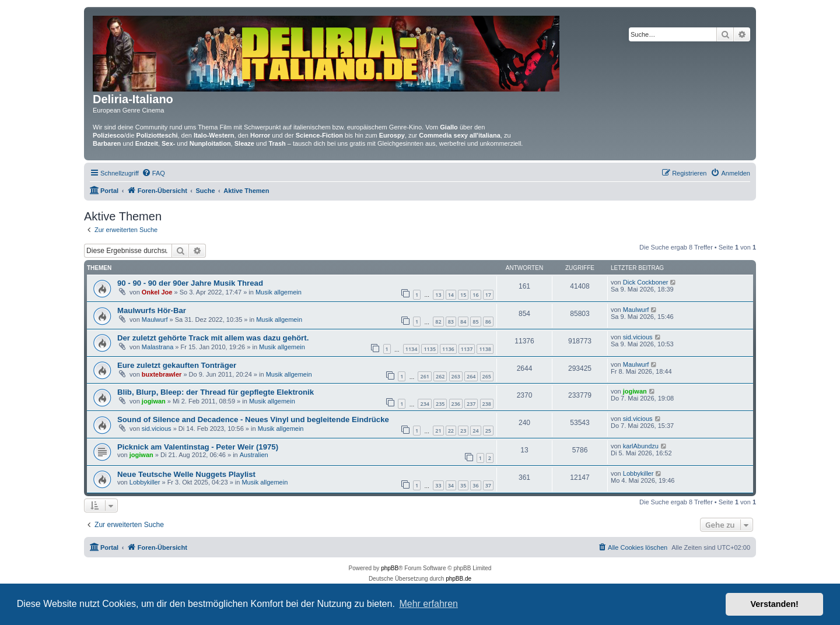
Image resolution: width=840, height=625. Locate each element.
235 (440, 404)
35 (463, 485)
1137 (467, 349)
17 (488, 295)
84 (463, 322)
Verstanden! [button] (775, 604)
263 (456, 376)
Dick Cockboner (646, 282)
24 (475, 431)
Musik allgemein (279, 292)
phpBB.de (459, 579)
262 (440, 376)
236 (456, 404)
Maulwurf (155, 319)
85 (475, 322)
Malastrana (157, 347)
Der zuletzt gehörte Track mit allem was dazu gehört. (213, 338)
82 (438, 322)
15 (463, 295)
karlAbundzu (641, 446)
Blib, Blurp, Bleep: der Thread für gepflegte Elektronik (216, 392)
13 (438, 295)
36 (475, 485)
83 (451, 322)
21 (438, 431)
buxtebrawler (162, 374)
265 (487, 376)
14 (451, 295)
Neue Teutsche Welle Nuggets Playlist (186, 474)
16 (475, 295)
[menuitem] (153, 173)
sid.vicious (638, 337)
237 (471, 404)
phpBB (390, 568)
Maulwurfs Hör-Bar (152, 310)
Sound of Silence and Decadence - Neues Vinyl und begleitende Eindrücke (253, 419)
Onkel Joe (157, 292)
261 (424, 376)
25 (488, 431)
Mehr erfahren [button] (428, 604)
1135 (430, 349)
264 (471, 376)
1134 (412, 349)
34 (451, 485)
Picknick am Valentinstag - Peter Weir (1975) (198, 447)
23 (463, 431)
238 (487, 404)
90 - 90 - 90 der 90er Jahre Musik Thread (190, 283)
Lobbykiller (145, 482)
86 (488, 322)
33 (438, 485)
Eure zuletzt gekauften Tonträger (177, 365)
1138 (485, 349)
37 (488, 485)
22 (451, 431)
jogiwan (154, 401)
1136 (448, 349)
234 (424, 404)
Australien (254, 455)
